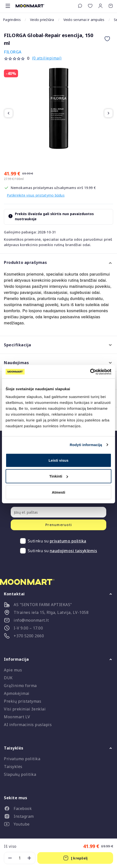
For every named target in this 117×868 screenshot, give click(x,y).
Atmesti (58, 492)
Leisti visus (58, 460)
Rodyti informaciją (86, 445)
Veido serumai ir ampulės (84, 20)
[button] (100, 6)
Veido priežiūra (42, 20)
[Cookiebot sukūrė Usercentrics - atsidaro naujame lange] (90, 372)
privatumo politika (68, 541)
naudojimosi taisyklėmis (73, 551)
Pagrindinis (12, 20)
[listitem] (58, 809)
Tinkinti (59, 476)
